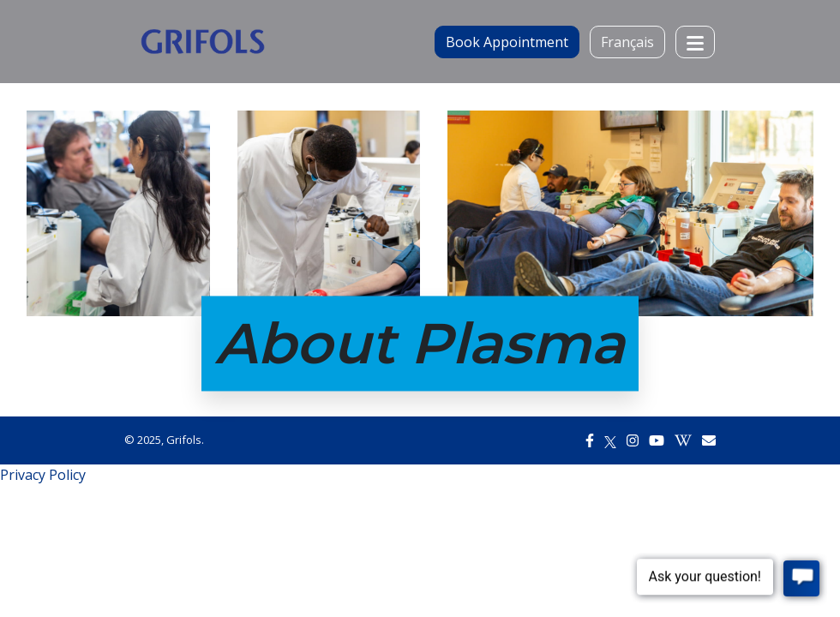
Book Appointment (507, 42)
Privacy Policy (43, 475)
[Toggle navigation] (695, 42)
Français (627, 42)
